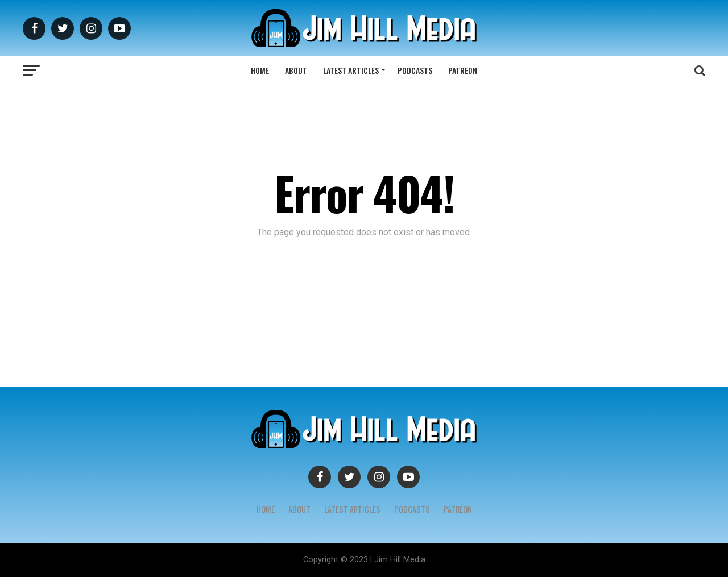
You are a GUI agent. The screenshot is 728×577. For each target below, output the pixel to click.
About (296, 70)
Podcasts (415, 70)
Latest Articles (351, 70)
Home (260, 70)
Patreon (463, 70)
